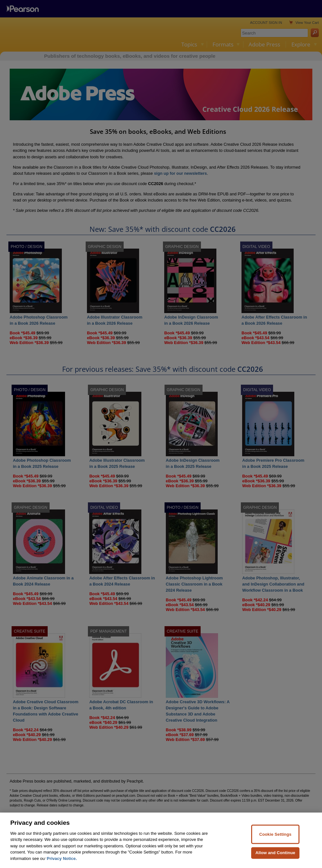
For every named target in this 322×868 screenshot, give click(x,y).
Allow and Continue (275, 861)
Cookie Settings (275, 842)
